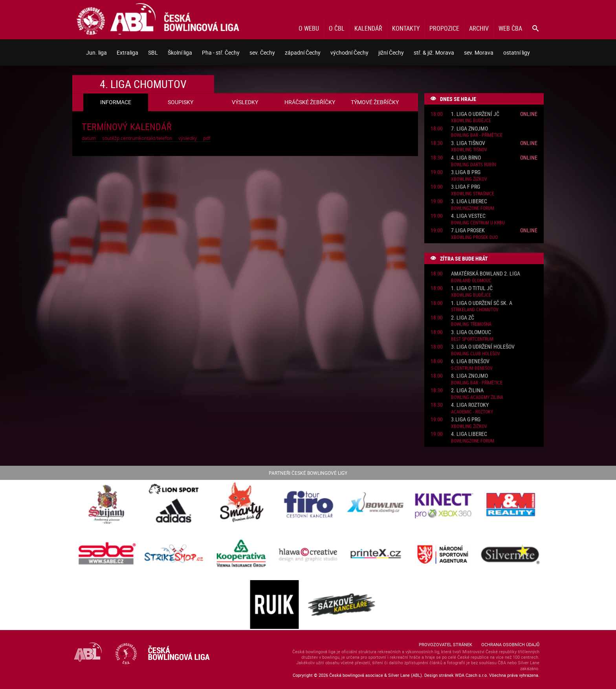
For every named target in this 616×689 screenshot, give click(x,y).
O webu (309, 28)
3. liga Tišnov (468, 143)
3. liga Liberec (469, 201)
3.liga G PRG (466, 420)
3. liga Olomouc (471, 332)
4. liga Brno (466, 158)
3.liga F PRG (466, 187)
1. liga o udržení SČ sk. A (482, 303)
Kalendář (368, 28)
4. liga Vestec (468, 216)
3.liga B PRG (466, 172)
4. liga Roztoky (470, 405)
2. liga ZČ (463, 318)
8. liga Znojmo (469, 376)
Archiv (479, 28)
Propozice (444, 28)
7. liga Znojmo (469, 129)
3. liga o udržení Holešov (483, 347)
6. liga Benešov (470, 361)
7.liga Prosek (468, 231)
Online (529, 114)
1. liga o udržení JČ (475, 114)
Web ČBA (510, 28)
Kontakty (406, 28)
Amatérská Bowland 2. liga (486, 274)
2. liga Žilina (467, 390)
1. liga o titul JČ (472, 288)
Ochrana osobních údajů (510, 644)
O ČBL (337, 28)
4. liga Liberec (469, 434)
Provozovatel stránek (445, 644)
